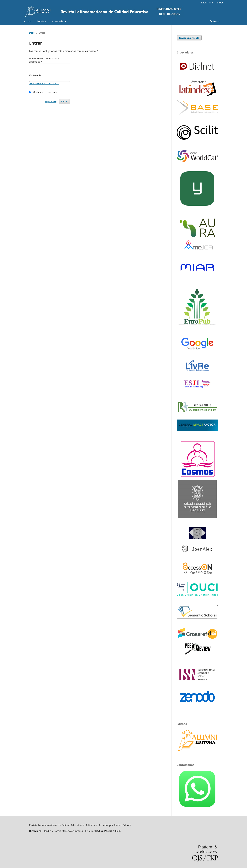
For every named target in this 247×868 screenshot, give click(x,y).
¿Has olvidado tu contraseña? (44, 83)
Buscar (215, 21)
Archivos (42, 21)
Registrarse (207, 3)
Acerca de (58, 21)
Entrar (220, 3)
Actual (28, 21)
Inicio (32, 33)
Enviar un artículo (189, 38)
